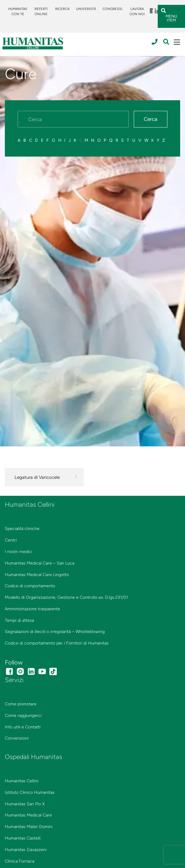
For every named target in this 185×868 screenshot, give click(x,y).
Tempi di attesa (19, 620)
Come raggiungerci (23, 716)
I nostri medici (18, 552)
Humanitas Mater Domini (29, 827)
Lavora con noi (137, 11)
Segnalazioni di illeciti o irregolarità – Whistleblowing (55, 632)
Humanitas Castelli (23, 838)
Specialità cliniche (22, 529)
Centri (11, 540)
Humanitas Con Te (18, 11)
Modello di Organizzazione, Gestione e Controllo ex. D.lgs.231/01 (66, 597)
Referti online (41, 11)
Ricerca (62, 9)
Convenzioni (17, 738)
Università (86, 9)
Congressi (112, 9)
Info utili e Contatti (23, 727)
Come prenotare (21, 704)
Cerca (151, 119)
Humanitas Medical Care (28, 815)
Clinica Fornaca (20, 861)
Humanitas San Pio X (25, 804)
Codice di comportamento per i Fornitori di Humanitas (57, 643)
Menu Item (152, 9)
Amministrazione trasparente (32, 609)
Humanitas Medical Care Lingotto (37, 575)
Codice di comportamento (30, 586)
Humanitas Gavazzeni (26, 850)
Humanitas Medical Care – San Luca (40, 563)
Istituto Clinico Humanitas (30, 792)
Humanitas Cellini (22, 781)
